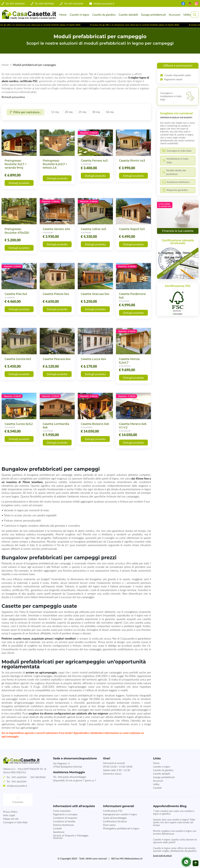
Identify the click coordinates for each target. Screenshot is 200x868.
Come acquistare (62, 811)
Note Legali (9, 803)
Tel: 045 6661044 (74, 4)
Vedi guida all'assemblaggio (72, 777)
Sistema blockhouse (63, 825)
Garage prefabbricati (153, 15)
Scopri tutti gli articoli (162, 856)
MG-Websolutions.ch (131, 858)
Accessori (175, 15)
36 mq (110, 112)
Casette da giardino (104, 15)
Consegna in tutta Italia (15, 810)
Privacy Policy (10, 799)
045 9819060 (38, 777)
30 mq (96, 112)
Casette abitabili (128, 15)
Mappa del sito (11, 806)
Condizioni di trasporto (65, 818)
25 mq (82, 112)
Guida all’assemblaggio (115, 818)
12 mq (55, 112)
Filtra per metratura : (25, 112)
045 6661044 (19, 781)
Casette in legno (80, 15)
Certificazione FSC (113, 811)
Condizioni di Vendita (64, 821)
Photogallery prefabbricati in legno (121, 828)
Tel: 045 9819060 (44, 4)
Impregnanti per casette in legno (120, 814)
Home (63, 15)
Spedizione (59, 832)
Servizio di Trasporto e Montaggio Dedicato (71, 837)
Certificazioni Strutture (115, 821)
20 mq (69, 112)
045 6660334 (19, 777)
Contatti (157, 788)
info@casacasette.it (104, 4)
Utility (187, 15)
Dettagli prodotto (19, 183)
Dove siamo (109, 825)
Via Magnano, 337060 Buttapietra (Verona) (67, 765)
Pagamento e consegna (65, 814)
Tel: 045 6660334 (15, 4)
